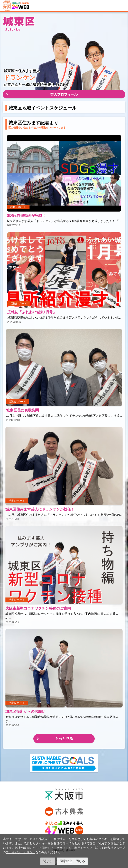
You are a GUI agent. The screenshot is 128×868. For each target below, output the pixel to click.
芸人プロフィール (64, 94)
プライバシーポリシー (21, 852)
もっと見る (64, 739)
